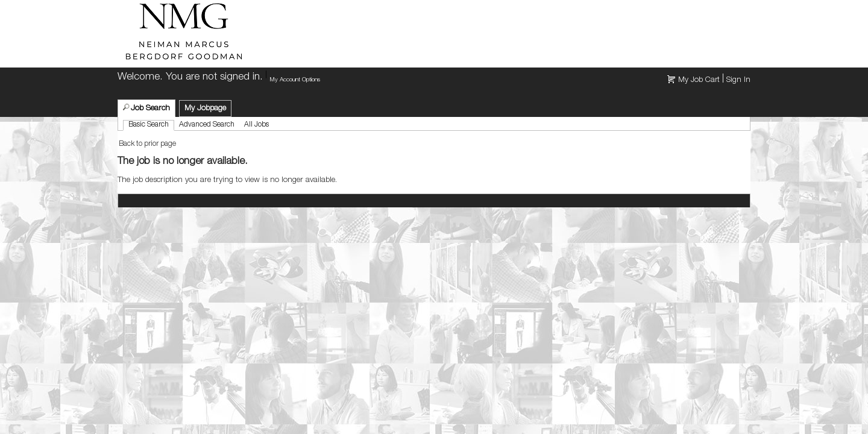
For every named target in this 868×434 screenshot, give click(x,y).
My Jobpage (205, 109)
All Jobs (256, 125)
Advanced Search (207, 125)
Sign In (738, 80)
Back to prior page (147, 144)
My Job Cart (699, 80)
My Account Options (295, 80)
